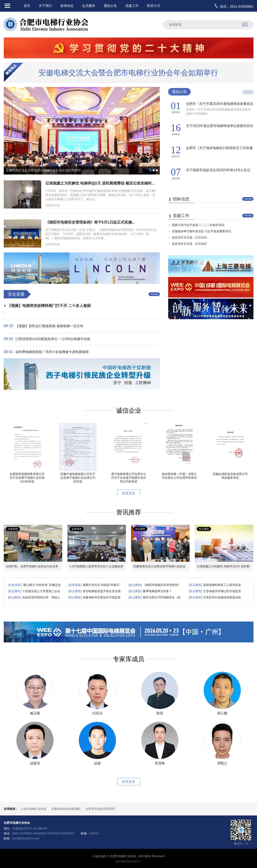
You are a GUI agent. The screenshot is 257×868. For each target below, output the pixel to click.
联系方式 (154, 6)
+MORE (154, 294)
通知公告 (110, 6)
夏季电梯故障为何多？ (157, 591)
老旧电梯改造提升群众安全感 (102, 591)
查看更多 (129, 493)
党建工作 (132, 6)
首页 (27, 6)
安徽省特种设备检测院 (66, 809)
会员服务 (89, 6)
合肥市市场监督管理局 (100, 809)
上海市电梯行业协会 (34, 809)
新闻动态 (67, 6)
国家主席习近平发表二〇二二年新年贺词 (198, 225)
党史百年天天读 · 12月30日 (189, 244)
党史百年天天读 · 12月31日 (189, 237)
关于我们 (45, 6)
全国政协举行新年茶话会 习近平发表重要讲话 (201, 231)
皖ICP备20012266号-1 (128, 862)
